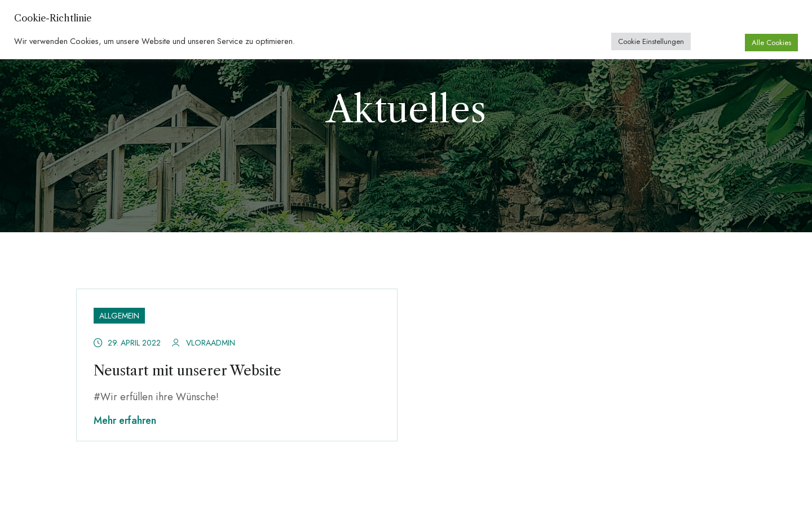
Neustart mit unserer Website (187, 371)
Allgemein (119, 316)
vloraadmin (211, 343)
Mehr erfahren (125, 421)
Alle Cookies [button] (771, 43)
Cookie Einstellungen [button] (651, 41)
